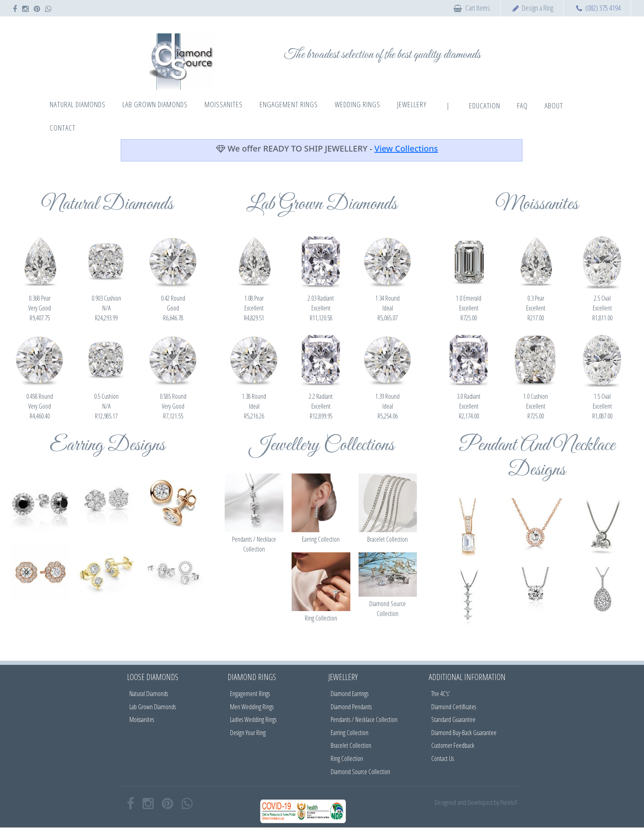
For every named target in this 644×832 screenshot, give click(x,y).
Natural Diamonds (149, 694)
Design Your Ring (248, 733)
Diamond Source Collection (360, 772)
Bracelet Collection (351, 745)
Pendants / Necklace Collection (364, 719)
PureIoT (509, 802)
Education (485, 106)
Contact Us (443, 758)
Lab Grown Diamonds (153, 707)
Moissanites (142, 719)
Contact (63, 128)
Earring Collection (350, 733)
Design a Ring (538, 8)
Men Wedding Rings (252, 707)
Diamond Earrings (350, 694)
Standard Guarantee (453, 719)
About (554, 106)
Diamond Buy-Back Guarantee (464, 733)
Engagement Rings (250, 694)
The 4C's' (440, 694)
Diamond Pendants (351, 707)
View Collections (406, 148)
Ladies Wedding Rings (253, 719)
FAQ (522, 106)
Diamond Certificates (454, 707)
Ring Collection (347, 758)
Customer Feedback (453, 745)
